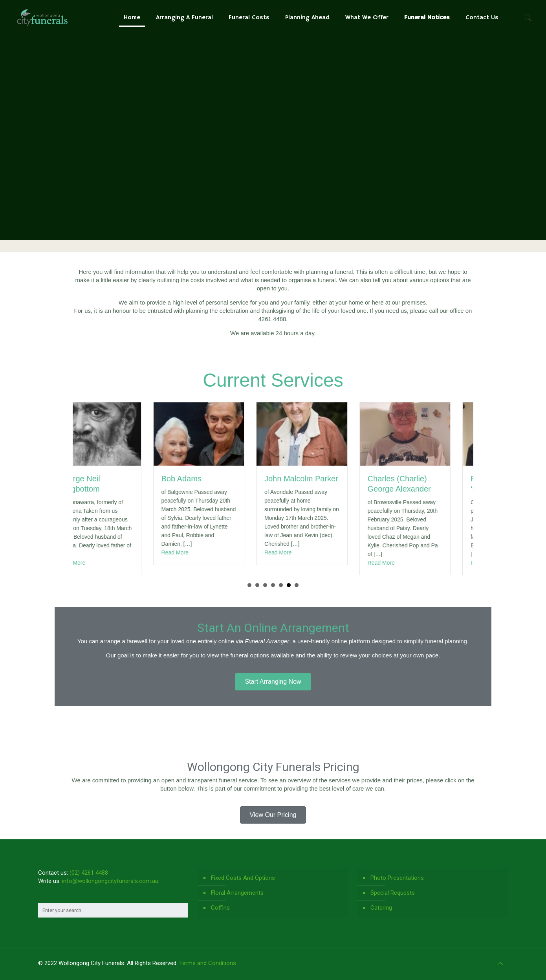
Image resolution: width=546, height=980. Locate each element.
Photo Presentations (397, 878)
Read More (94, 563)
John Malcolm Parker (324, 479)
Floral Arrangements (237, 893)
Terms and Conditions (208, 963)
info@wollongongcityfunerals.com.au (110, 881)
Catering (381, 908)
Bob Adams (204, 479)
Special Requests (393, 893)
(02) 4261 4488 (89, 873)
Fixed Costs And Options (243, 878)
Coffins (220, 908)
